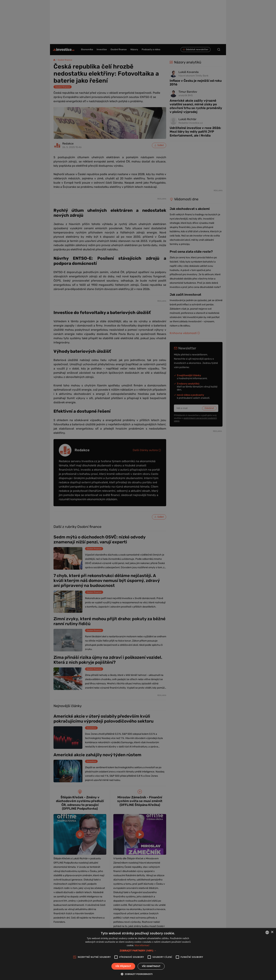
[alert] (138, 490)
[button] (138, 950)
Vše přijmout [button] (123, 966)
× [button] (272, 932)
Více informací (142, 945)
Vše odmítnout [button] (151, 966)
